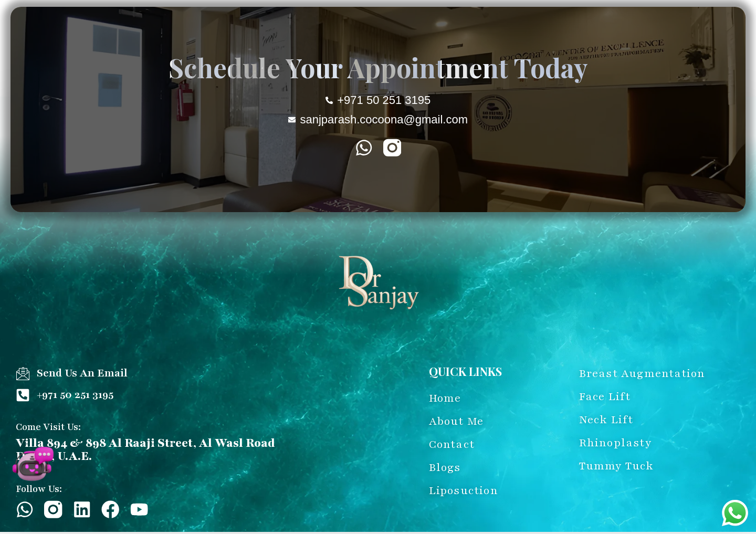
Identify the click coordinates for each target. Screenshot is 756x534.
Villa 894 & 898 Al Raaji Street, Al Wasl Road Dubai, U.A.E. (145, 450)
